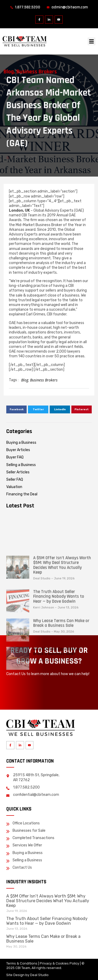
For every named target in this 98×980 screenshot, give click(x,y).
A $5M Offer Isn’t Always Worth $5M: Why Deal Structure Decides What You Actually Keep (62, 601)
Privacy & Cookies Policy (59, 963)
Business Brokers (44, 380)
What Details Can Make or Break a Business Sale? (57, 688)
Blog (25, 380)
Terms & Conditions (22, 963)
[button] (91, 41)
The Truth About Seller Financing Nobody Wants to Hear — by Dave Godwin (59, 633)
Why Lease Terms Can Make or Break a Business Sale (61, 659)
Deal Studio (39, 975)
